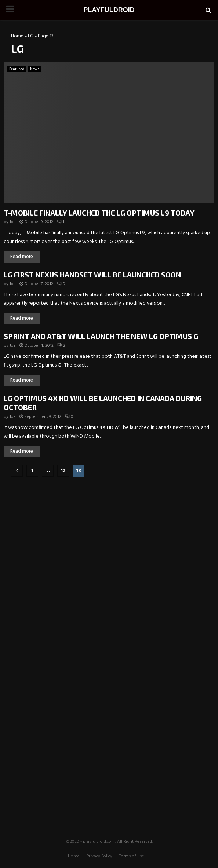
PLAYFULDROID (109, 10)
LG (31, 36)
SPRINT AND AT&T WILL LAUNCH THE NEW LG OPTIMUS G (101, 336)
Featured (17, 69)
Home (17, 36)
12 (63, 471)
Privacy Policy (99, 856)
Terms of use (132, 856)
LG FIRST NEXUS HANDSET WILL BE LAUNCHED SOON (92, 275)
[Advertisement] (109, 530)
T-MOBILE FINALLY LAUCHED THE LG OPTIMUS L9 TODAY (99, 213)
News (35, 69)
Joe (13, 222)
